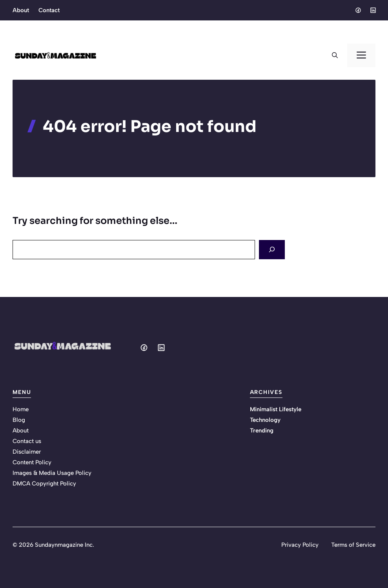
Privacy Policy (300, 545)
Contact (49, 10)
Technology (265, 420)
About (21, 10)
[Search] (272, 250)
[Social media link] (358, 10)
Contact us (27, 441)
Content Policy (32, 462)
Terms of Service (353, 545)
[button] (335, 55)
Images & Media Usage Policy (52, 473)
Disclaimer (27, 452)
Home (21, 409)
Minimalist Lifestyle (276, 409)
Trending (262, 430)
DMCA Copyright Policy (44, 484)
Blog (19, 420)
